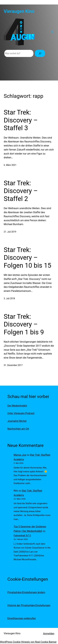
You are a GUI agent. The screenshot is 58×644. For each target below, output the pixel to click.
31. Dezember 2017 (13, 365)
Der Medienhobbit (17, 406)
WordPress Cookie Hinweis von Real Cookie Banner (28, 642)
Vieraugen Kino (19, 11)
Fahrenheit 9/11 (22, 536)
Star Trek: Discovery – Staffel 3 (21, 120)
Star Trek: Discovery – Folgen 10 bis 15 (27, 258)
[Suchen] (40, 53)
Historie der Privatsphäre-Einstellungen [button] (29, 605)
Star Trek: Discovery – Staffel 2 (21, 191)
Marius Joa (20, 455)
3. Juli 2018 (9, 298)
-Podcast (21, 413)
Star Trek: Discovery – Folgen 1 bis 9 (24, 324)
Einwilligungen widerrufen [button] (22, 618)
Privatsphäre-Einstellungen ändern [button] (26, 592)
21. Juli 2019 (10, 232)
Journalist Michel (17, 421)
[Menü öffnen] (52, 32)
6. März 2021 (10, 165)
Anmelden (49, 634)
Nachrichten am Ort (18, 429)
